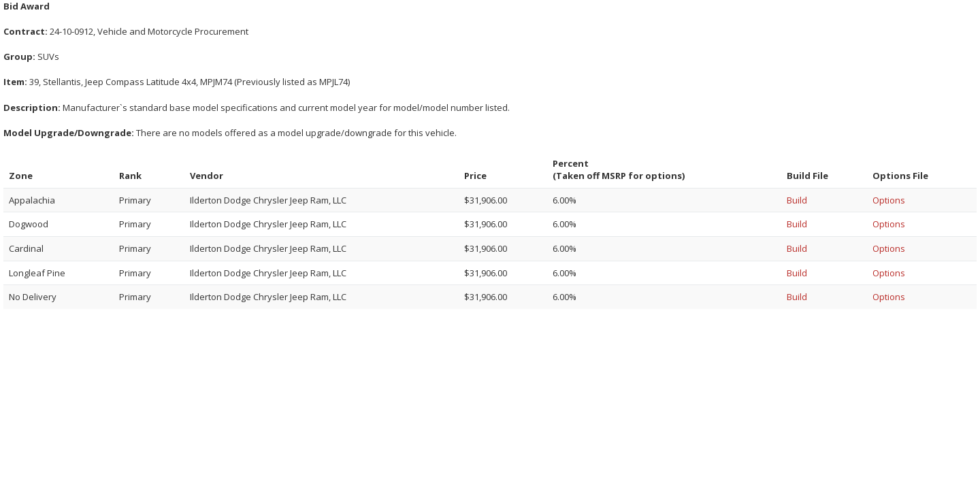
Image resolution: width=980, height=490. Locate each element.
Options (889, 200)
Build (797, 200)
